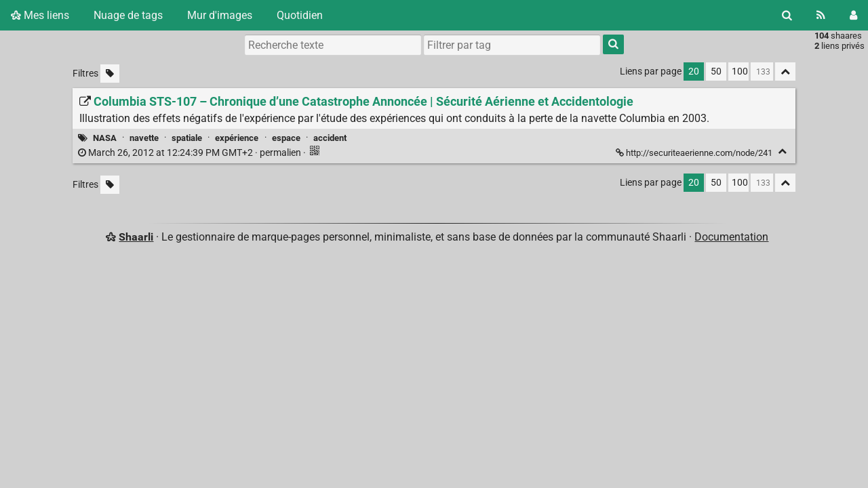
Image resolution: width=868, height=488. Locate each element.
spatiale (187, 138)
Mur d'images (220, 15)
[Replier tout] (785, 72)
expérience (237, 138)
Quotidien (300, 15)
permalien (191, 153)
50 (716, 72)
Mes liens (40, 15)
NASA (105, 138)
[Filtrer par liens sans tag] (110, 74)
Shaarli (136, 237)
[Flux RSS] (821, 15)
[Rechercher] (787, 15)
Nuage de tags (128, 15)
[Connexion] (853, 15)
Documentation (731, 237)
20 (694, 72)
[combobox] (512, 45)
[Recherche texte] (333, 45)
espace (286, 138)
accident (330, 138)
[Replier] (782, 151)
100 (740, 72)
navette (144, 138)
